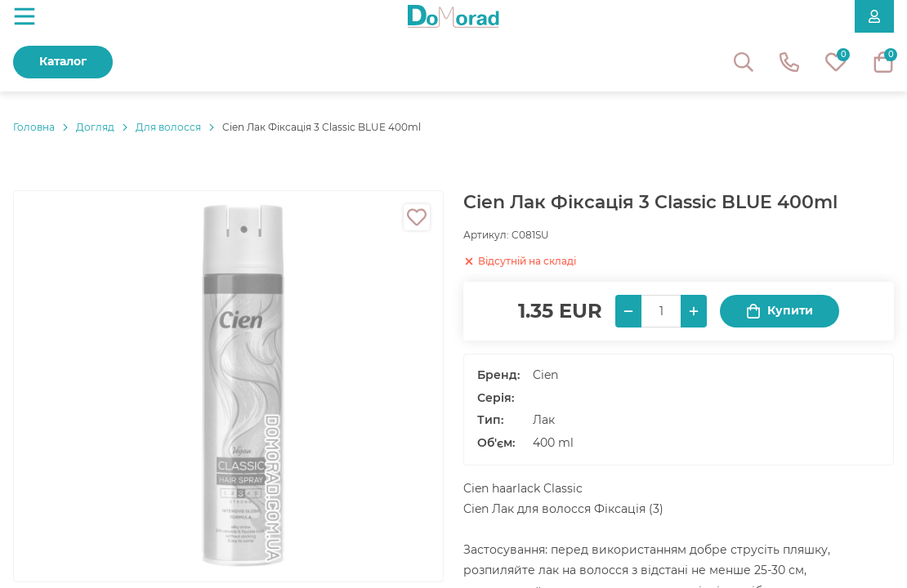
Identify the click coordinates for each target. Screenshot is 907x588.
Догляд (95, 127)
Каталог (63, 61)
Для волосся (168, 127)
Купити (780, 311)
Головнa (34, 127)
